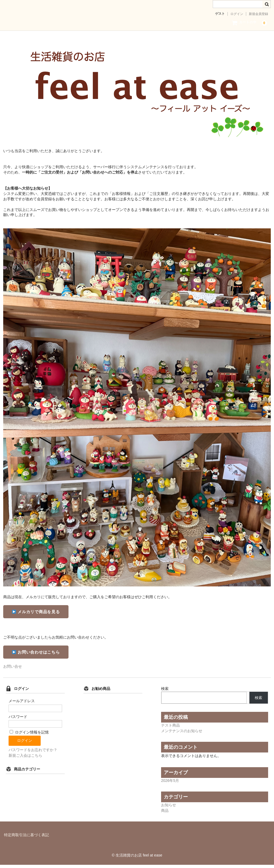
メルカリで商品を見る (36, 615)
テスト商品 (170, 728)
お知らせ (169, 808)
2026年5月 (170, 784)
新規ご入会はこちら (25, 759)
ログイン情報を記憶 (29, 735)
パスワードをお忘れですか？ (33, 753)
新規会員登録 (258, 14)
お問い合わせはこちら (36, 655)
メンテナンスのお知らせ (182, 734)
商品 (165, 814)
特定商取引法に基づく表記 (26, 838)
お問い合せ (13, 670)
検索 (165, 692)
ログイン (237, 14)
